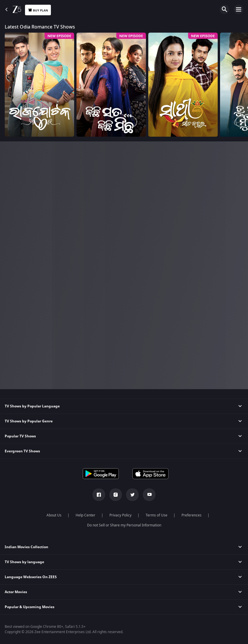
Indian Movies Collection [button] (26, 547)
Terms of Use (157, 515)
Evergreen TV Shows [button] (22, 451)
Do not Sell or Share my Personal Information (124, 525)
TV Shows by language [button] (24, 562)
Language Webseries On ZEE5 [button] (31, 577)
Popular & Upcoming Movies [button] (30, 607)
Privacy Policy (120, 515)
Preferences (192, 515)
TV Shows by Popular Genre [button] (29, 421)
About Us (54, 515)
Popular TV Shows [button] (20, 436)
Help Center (85, 515)
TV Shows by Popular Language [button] (32, 406)
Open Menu (239, 9)
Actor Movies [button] (16, 592)
